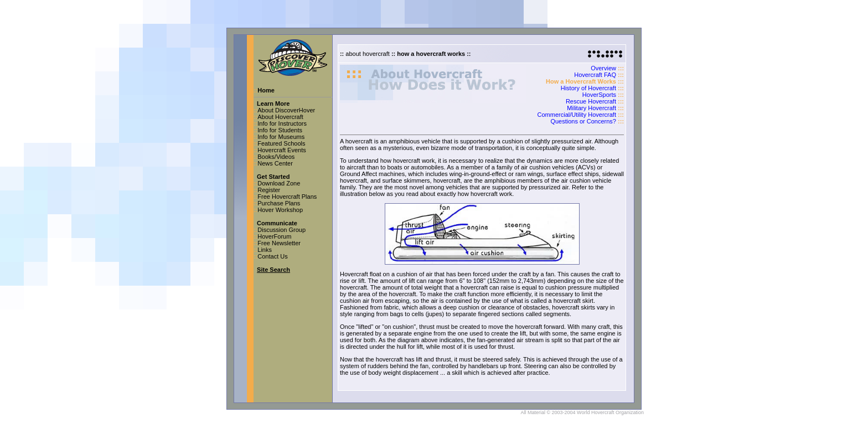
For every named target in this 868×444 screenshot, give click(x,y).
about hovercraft (368, 54)
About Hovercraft (280, 117)
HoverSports (599, 95)
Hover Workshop (280, 210)
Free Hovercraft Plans (287, 197)
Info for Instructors (282, 123)
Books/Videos (276, 157)
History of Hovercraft (588, 88)
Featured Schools (281, 143)
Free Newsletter (279, 243)
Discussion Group (281, 230)
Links (265, 250)
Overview (603, 68)
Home (266, 90)
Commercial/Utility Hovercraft (577, 115)
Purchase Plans (279, 203)
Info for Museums (281, 137)
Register (269, 190)
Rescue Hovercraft (591, 101)
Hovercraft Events (281, 150)
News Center (275, 163)
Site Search (273, 270)
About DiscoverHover (286, 110)
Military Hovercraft (591, 108)
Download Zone (279, 183)
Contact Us (272, 256)
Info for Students (280, 130)
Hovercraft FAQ (595, 75)
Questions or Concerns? (583, 121)
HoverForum (274, 236)
